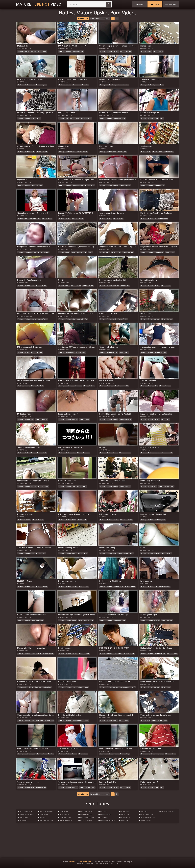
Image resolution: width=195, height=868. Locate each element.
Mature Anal (159, 252)
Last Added (95, 19)
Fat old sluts (103, 817)
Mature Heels (158, 51)
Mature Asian (30, 85)
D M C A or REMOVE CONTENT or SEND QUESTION (97, 863)
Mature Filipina (41, 85)
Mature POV (70, 353)
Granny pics (43, 814)
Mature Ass (152, 219)
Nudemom (22, 820)
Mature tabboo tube (86, 817)
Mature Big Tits (112, 185)
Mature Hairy (111, 85)
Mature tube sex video (107, 820)
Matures (42, 817)
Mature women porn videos (26, 815)
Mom (45, 51)
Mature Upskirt (36, 51)
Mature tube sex (145, 820)
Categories (171, 4)
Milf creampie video (46, 811)
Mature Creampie (41, 419)
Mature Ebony (163, 219)
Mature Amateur (113, 51)
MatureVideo (39, 4)
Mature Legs (75, 118)
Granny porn (23, 817)
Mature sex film (105, 814)
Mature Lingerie (24, 51)
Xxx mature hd (124, 817)
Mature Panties (123, 85)
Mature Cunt (111, 152)
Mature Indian (130, 587)
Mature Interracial (24, 520)
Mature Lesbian (125, 453)
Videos (155, 4)
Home (140, 4)
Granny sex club (64, 817)
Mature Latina (157, 152)
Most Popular (83, 19)
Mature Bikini (41, 553)
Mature (69, 51)
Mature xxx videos (85, 811)
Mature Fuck (170, 252)
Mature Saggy (172, 654)
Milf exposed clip (85, 820)
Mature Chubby (78, 51)
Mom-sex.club (64, 814)
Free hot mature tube (167, 811)
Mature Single (30, 152)
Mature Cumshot (65, 85)
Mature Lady (152, 486)
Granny (62, 51)
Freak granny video (25, 811)
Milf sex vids (124, 820)
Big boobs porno (85, 814)
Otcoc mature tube (146, 814)
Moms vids (143, 811)
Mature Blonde (146, 51)
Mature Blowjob (164, 587)
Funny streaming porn (147, 817)
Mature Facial (122, 319)
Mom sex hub (124, 814)
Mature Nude (82, 520)
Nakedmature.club (65, 820)
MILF (86, 85)
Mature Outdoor (83, 453)
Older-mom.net (124, 811)
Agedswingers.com (46, 820)
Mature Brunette (35, 219)
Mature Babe (23, 219)
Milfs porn (103, 811)
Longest (105, 19)
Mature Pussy (169, 152)
